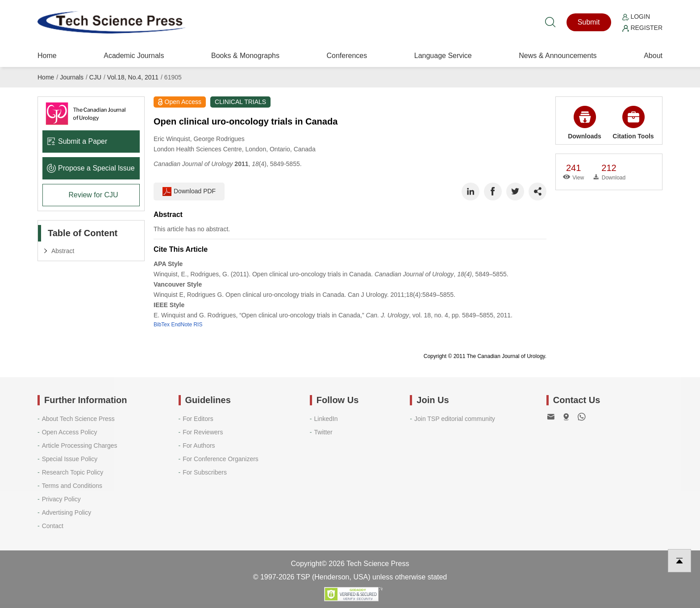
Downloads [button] (585, 123)
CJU (95, 77)
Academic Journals (134, 56)
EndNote (181, 325)
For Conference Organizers (221, 459)
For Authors (199, 446)
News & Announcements (558, 56)
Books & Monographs (245, 56)
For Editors (198, 419)
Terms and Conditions (72, 486)
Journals (72, 77)
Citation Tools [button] (633, 123)
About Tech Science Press (78, 419)
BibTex (162, 325)
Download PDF (189, 192)
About (653, 56)
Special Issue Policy (70, 459)
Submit (589, 22)
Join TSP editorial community (455, 419)
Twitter (323, 432)
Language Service (443, 56)
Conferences (347, 56)
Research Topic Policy (73, 472)
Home (47, 56)
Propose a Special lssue (91, 168)
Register (642, 28)
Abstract (63, 251)
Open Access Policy (70, 432)
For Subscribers (205, 472)
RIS (198, 325)
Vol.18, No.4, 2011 (133, 77)
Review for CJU (93, 195)
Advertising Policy (67, 512)
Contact (53, 526)
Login (636, 17)
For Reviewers (203, 432)
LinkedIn (326, 419)
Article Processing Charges (80, 446)
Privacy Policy (61, 499)
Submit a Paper (77, 141)
